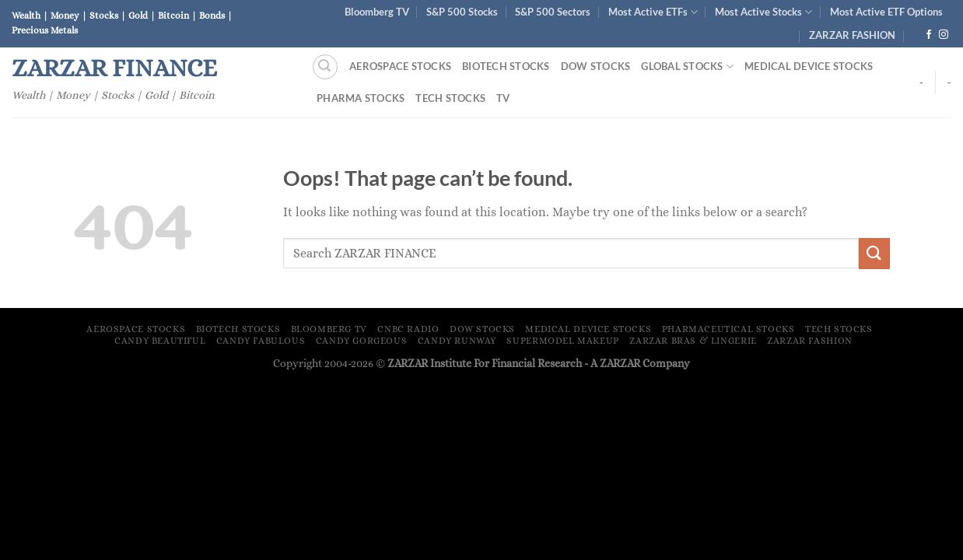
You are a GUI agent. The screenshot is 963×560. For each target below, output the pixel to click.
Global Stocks (687, 66)
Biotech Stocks (506, 66)
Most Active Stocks (763, 12)
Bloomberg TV (377, 12)
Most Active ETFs (653, 12)
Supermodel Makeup (562, 341)
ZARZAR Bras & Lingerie (693, 341)
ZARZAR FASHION (852, 35)
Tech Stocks (450, 98)
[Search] (325, 67)
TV (503, 98)
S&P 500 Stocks (462, 12)
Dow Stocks (596, 66)
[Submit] (874, 253)
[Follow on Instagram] (944, 35)
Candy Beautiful (160, 341)
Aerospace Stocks (400, 66)
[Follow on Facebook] (929, 35)
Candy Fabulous (261, 341)
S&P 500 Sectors (553, 12)
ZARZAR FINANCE (114, 68)
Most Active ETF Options (886, 12)
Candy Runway (457, 341)
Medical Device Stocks (809, 66)
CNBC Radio (408, 329)
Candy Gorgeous (362, 341)
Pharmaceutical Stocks (728, 329)
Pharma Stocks (361, 98)
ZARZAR (620, 363)
